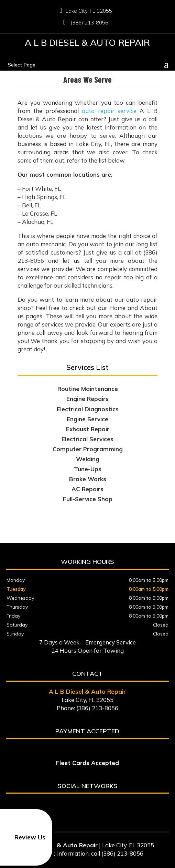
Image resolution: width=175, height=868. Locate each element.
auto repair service (109, 111)
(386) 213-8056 (87, 23)
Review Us (24, 837)
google (86, 805)
